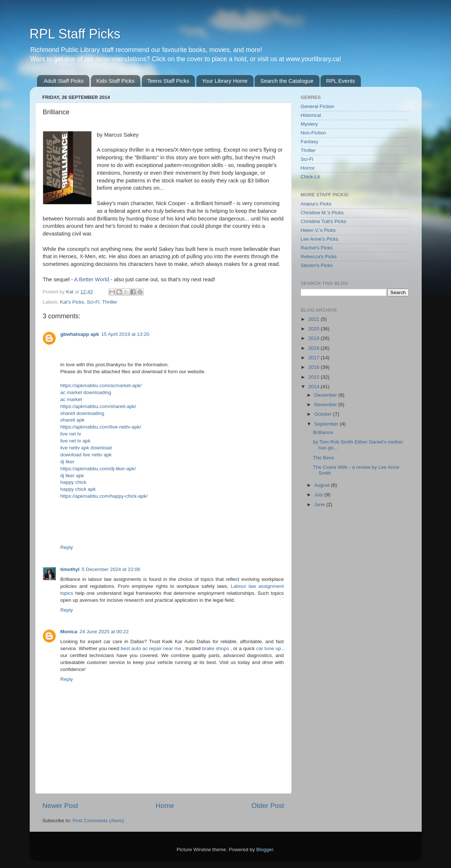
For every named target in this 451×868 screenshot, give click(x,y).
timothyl (70, 569)
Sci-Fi (93, 302)
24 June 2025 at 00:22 (104, 632)
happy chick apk (78, 489)
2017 (314, 358)
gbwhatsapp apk (80, 334)
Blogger (265, 850)
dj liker (68, 462)
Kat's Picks (72, 302)
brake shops (216, 648)
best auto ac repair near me (151, 648)
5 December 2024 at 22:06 (111, 569)
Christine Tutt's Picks (324, 221)
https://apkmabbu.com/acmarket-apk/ (101, 385)
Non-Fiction (313, 133)
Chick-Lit (310, 177)
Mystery (309, 124)
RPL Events (341, 81)
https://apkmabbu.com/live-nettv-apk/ (101, 427)
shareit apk (73, 420)
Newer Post (60, 806)
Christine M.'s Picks (322, 213)
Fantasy (310, 142)
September (327, 424)
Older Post (268, 806)
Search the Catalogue (287, 81)
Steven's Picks (317, 265)
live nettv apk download (86, 448)
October (324, 414)
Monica (69, 632)
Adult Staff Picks (64, 81)
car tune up (269, 648)
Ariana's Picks (316, 204)
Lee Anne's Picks (319, 239)
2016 (314, 367)
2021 (314, 319)
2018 (314, 348)
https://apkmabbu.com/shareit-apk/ (98, 406)
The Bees (324, 458)
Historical (311, 115)
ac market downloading (86, 392)
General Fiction (318, 106)
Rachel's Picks (317, 248)
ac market (71, 399)
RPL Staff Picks (75, 34)
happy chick (73, 482)
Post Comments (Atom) (98, 821)
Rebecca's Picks (319, 257)
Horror (308, 168)
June (320, 505)
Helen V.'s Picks (318, 230)
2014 (314, 387)
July (319, 495)
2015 (314, 377)
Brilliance (323, 432)
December (326, 395)
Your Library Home (225, 81)
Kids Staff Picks (115, 81)
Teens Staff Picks (168, 81)
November (326, 405)
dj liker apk (72, 476)
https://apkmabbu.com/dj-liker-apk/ (98, 469)
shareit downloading (82, 413)
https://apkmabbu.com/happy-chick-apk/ (104, 496)
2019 (314, 338)
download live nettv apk (86, 455)
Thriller (110, 302)
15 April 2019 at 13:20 (125, 334)
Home (165, 806)
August (323, 485)
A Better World (91, 279)
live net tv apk (76, 441)
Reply (67, 547)
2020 (314, 329)
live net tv (71, 434)
